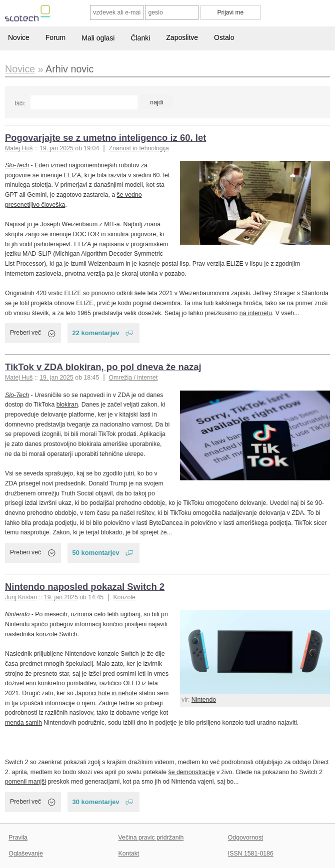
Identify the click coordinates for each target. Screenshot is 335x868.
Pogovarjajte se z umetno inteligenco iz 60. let (105, 138)
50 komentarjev (96, 553)
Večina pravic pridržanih (151, 838)
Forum (55, 37)
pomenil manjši (25, 782)
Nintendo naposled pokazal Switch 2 (85, 587)
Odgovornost (246, 838)
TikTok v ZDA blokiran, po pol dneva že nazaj (103, 367)
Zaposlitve (182, 37)
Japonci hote (92, 693)
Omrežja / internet (133, 378)
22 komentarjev (96, 333)
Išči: (20, 103)
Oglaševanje (25, 854)
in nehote (125, 693)
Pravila (18, 838)
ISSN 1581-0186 (251, 854)
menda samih (23, 723)
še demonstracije (191, 772)
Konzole (124, 597)
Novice (19, 37)
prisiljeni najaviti (146, 624)
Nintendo (204, 700)
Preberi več (25, 333)
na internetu (256, 313)
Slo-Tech (17, 165)
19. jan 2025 (56, 148)
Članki (140, 38)
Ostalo (224, 37)
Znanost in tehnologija (138, 148)
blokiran (67, 405)
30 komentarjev (96, 802)
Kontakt (129, 854)
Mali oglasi (98, 38)
